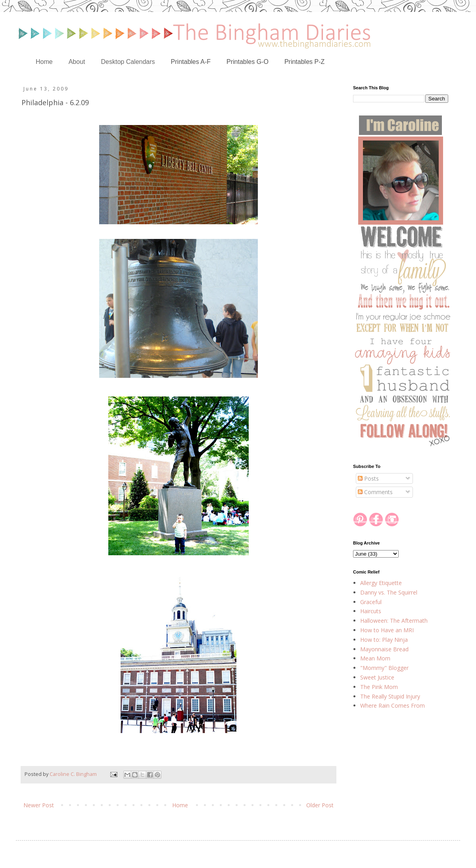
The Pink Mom (379, 687)
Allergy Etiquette (381, 583)
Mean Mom (375, 658)
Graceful (371, 602)
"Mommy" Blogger (384, 668)
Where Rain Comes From (393, 705)
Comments (375, 492)
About (77, 62)
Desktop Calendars (128, 62)
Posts (368, 478)
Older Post (320, 805)
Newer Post (39, 805)
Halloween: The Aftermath (394, 621)
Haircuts (371, 611)
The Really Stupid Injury (390, 696)
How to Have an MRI (387, 630)
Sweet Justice (377, 677)
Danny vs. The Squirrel (389, 592)
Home (44, 62)
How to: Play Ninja (384, 640)
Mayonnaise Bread (384, 649)
